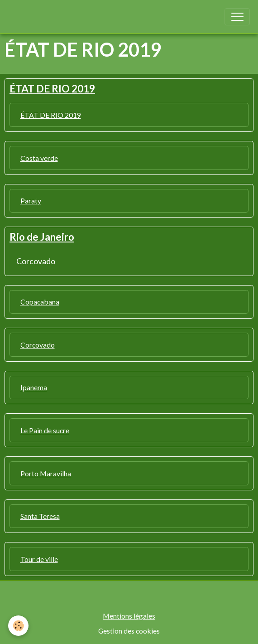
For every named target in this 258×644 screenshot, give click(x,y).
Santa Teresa (40, 516)
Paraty (31, 201)
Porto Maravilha (46, 473)
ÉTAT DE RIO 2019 (51, 115)
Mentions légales (129, 616)
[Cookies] (18, 626)
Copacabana (40, 302)
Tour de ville (39, 559)
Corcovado (36, 261)
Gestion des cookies (129, 631)
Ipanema (34, 387)
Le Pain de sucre (45, 430)
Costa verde (39, 158)
